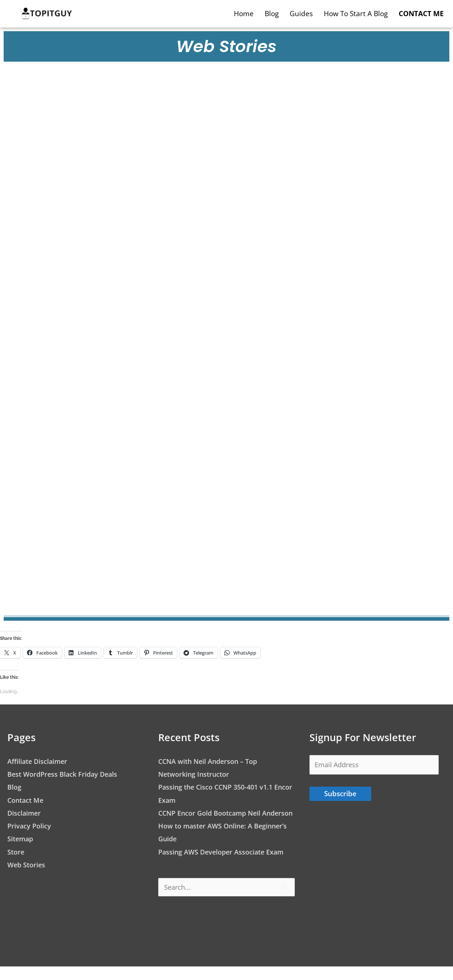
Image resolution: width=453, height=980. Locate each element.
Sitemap (21, 839)
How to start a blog (356, 14)
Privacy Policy (30, 826)
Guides (301, 14)
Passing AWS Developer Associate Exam (224, 865)
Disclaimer (25, 813)
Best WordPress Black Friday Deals (65, 774)
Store (16, 852)
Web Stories (27, 865)
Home (244, 14)
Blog (272, 14)
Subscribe (340, 795)
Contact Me (27, 800)
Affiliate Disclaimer (39, 761)
